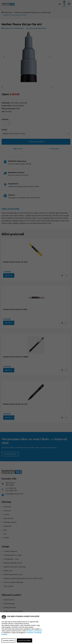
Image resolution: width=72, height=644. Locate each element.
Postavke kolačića (8, 640)
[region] (36, 322)
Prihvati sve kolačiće (24, 640)
